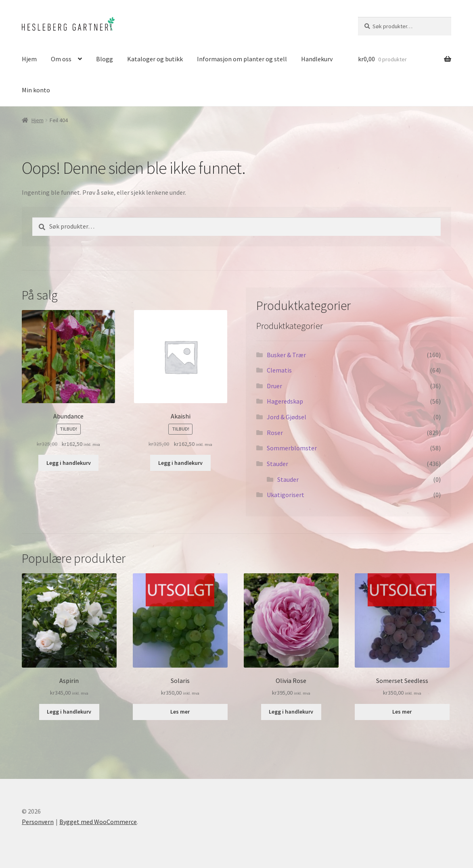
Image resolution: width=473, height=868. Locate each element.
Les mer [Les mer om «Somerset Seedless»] (402, 712)
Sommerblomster (292, 448)
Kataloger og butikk (155, 59)
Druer (274, 386)
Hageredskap (285, 401)
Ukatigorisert (286, 495)
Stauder (277, 464)
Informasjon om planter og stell (242, 59)
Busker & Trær (286, 355)
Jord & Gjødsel (287, 417)
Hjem (29, 59)
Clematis (279, 370)
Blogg (105, 59)
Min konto (36, 90)
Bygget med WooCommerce (98, 822)
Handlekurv (317, 59)
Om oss (61, 59)
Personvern (38, 822)
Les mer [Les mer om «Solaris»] (180, 712)
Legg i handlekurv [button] (69, 463)
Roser (275, 433)
